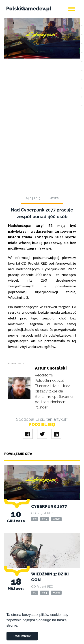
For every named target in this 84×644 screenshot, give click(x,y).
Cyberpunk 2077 (49, 506)
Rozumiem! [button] (22, 636)
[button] (20, 626)
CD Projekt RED (42, 513)
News (54, 198)
